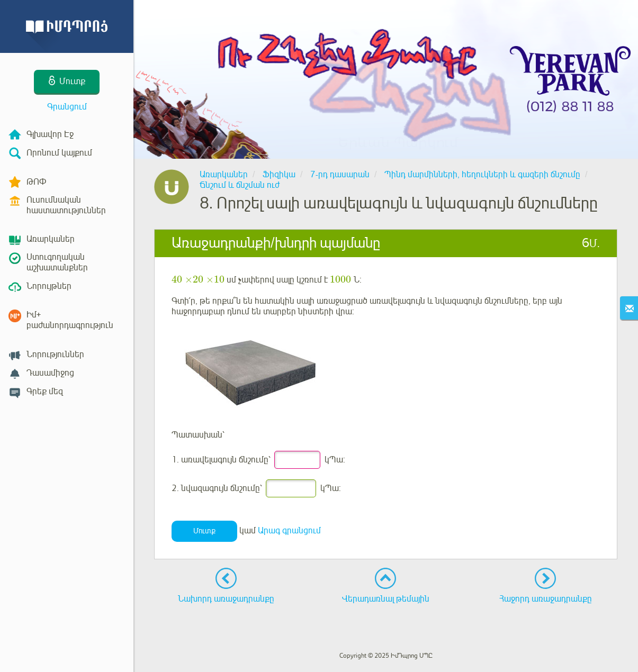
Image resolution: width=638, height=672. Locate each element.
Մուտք (204, 531)
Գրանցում (67, 107)
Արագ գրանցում (289, 531)
